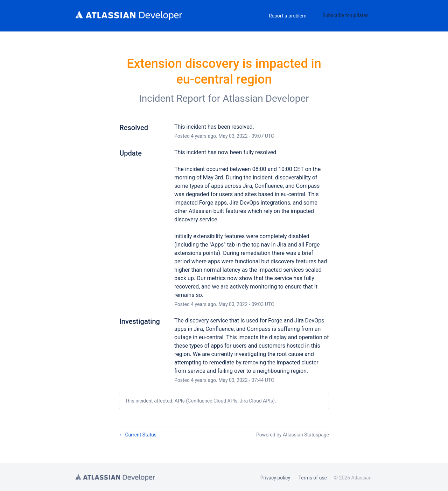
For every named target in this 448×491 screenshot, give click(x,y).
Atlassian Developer (266, 98)
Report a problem (288, 16)
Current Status (138, 435)
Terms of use (313, 478)
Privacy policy (275, 478)
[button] (345, 15)
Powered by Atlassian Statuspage (293, 435)
